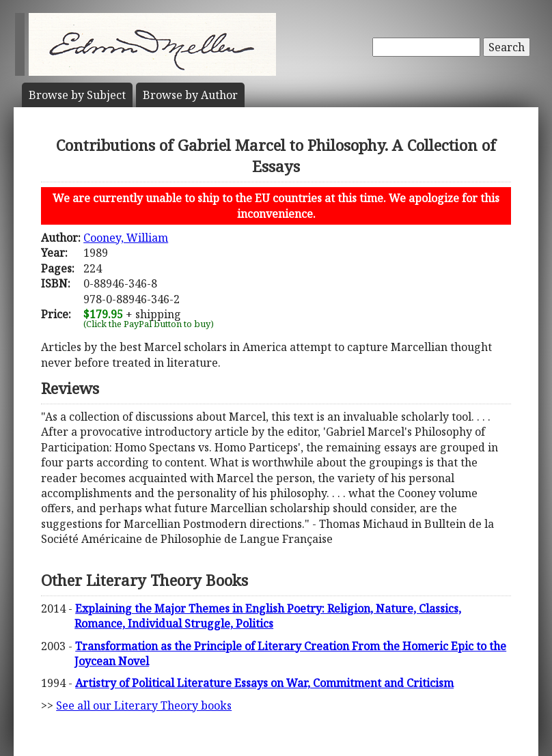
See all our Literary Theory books (144, 705)
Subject (77, 95)
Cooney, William (126, 238)
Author (190, 95)
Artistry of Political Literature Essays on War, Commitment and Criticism (264, 683)
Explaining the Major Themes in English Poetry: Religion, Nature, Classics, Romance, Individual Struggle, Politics (268, 616)
